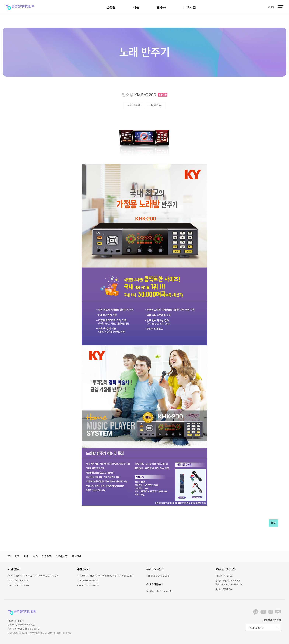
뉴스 (35, 556)
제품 (136, 7)
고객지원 (190, 7)
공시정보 (76, 556)
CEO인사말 (62, 556)
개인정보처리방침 (272, 620)
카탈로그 (47, 556)
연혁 (17, 556)
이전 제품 (134, 105)
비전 (26, 556)
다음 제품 (155, 105)
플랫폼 (111, 7)
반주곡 (161, 7)
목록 (273, 523)
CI (9, 556)
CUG (271, 7)
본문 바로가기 (0, 0)
